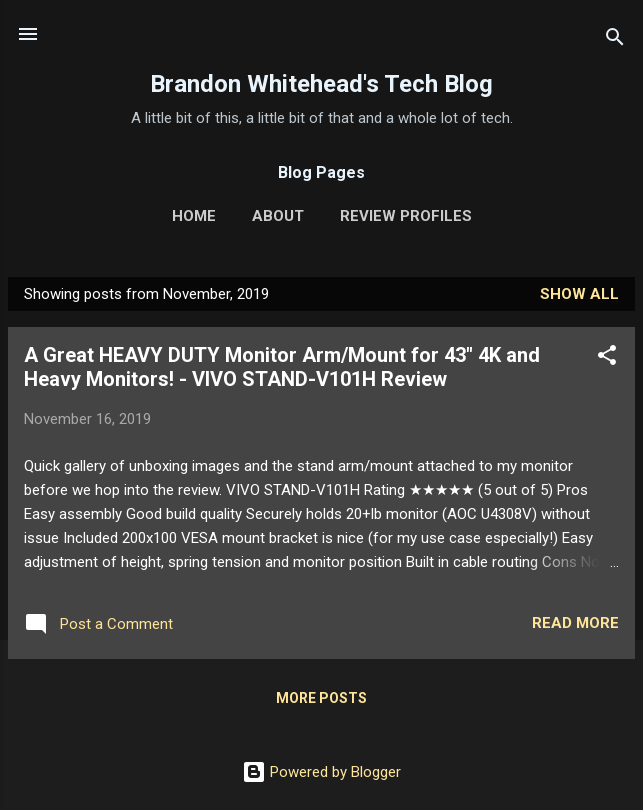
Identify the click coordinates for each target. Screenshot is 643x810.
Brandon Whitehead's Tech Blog (321, 84)
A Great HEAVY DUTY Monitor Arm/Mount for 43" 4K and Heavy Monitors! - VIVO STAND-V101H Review (282, 367)
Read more (575, 623)
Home (194, 216)
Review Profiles (406, 216)
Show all (579, 294)
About (278, 216)
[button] (607, 358)
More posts (321, 698)
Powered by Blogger (321, 772)
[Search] (615, 40)
